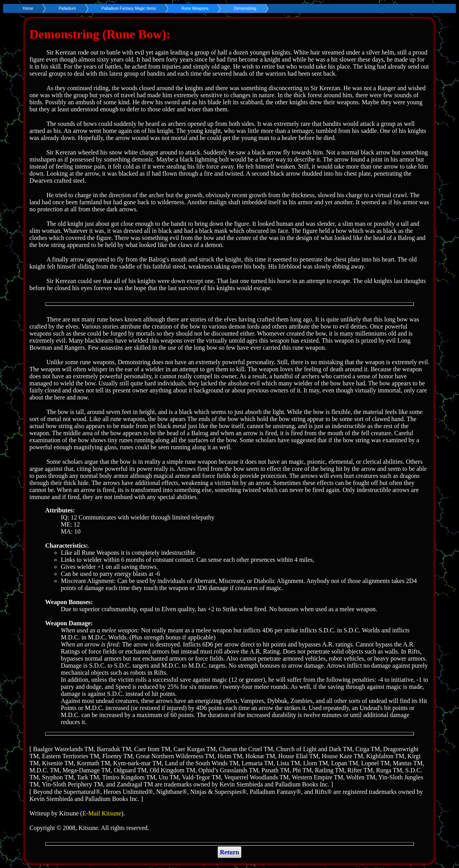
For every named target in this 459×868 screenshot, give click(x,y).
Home (28, 8)
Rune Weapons (195, 8)
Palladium (67, 8)
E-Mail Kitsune (102, 813)
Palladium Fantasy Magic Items (129, 8)
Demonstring (245, 8)
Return (230, 852)
